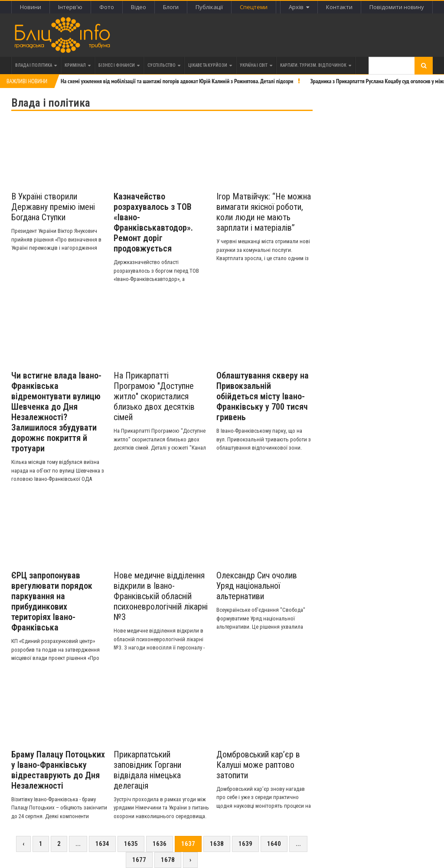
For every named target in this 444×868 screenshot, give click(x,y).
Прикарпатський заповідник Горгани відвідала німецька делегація (147, 770)
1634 (102, 844)
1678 (168, 860)
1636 (160, 844)
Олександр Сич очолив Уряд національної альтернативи (257, 586)
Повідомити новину (397, 7)
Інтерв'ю (70, 7)
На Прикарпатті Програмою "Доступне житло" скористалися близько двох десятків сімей (154, 396)
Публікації (209, 7)
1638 (217, 844)
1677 (139, 860)
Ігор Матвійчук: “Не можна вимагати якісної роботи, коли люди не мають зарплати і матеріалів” (264, 212)
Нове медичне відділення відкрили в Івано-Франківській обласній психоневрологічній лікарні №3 (161, 596)
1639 (245, 844)
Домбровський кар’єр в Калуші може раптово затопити (258, 765)
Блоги (171, 7)
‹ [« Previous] (23, 844)
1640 (274, 844)
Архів (299, 7)
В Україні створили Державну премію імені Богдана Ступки (53, 207)
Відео (139, 7)
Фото (107, 7)
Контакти (339, 7)
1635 (131, 844)
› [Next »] (190, 860)
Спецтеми (254, 7)
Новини (31, 7)
